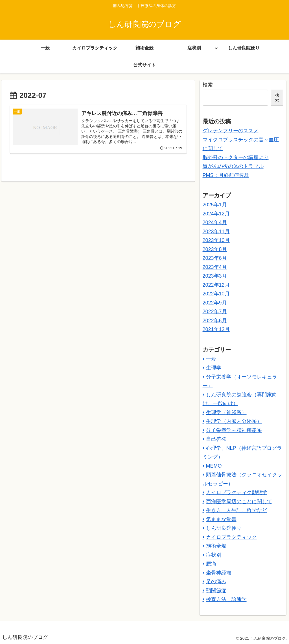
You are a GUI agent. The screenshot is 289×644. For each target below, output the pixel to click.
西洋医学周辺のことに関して (239, 502)
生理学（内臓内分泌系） (234, 421)
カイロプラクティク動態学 (237, 492)
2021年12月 (216, 329)
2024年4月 (215, 222)
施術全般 (216, 546)
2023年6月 (215, 258)
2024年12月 (216, 214)
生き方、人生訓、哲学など (237, 510)
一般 (211, 359)
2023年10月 (216, 240)
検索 (208, 85)
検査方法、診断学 (226, 599)
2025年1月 (215, 205)
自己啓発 (216, 439)
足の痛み (216, 582)
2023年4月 (215, 267)
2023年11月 (216, 232)
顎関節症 (216, 591)
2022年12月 (216, 285)
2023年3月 (215, 276)
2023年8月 (215, 249)
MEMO (214, 466)
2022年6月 (215, 321)
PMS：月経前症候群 (226, 175)
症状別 (214, 555)
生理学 (214, 368)
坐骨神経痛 (219, 573)
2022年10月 (216, 294)
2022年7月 (215, 312)
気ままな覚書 (221, 519)
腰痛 (211, 564)
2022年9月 (215, 303)
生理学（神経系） (226, 412)
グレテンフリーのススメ (231, 131)
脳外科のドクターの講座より (236, 157)
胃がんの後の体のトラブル (233, 166)
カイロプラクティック (231, 537)
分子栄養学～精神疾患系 (234, 430)
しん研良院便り (224, 528)
